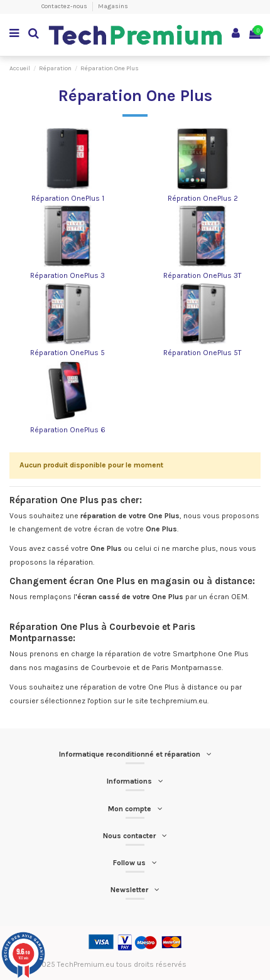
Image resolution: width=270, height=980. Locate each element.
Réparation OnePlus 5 (67, 353)
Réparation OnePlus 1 (68, 198)
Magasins (113, 6)
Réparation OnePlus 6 (68, 430)
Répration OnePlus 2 (203, 198)
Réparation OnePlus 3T (202, 275)
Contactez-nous (65, 6)
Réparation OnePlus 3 (67, 275)
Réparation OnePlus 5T (202, 353)
